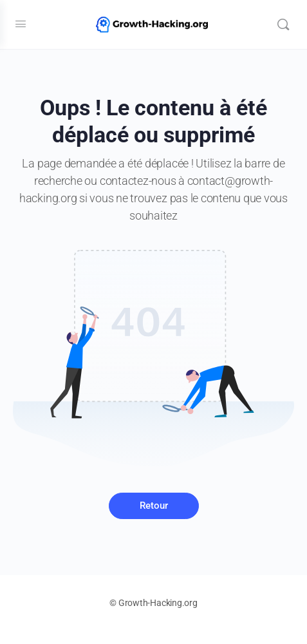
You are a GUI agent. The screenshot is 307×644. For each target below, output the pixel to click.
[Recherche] (283, 24)
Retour (154, 506)
